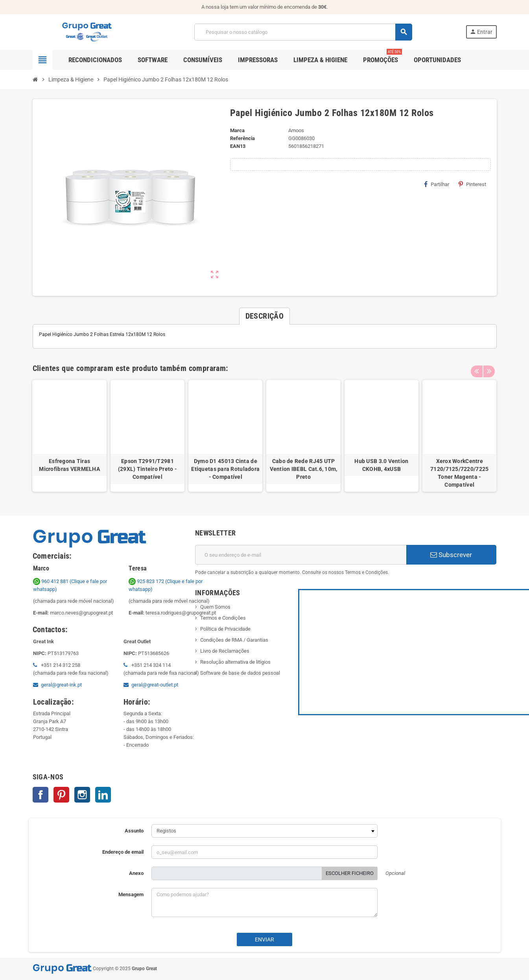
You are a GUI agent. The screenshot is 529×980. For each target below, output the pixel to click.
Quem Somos (215, 607)
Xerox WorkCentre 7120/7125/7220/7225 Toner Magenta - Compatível (459, 473)
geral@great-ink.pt (61, 685)
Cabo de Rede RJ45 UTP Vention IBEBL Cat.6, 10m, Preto (304, 469)
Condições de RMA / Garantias (234, 640)
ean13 (238, 146)
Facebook (41, 795)
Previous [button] (477, 366)
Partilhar (437, 184)
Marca (237, 130)
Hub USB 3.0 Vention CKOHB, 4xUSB (381, 465)
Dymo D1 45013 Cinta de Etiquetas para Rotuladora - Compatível (225, 469)
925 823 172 (147, 581)
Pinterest (472, 184)
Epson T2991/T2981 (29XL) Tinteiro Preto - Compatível (147, 469)
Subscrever (451, 555)
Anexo (136, 873)
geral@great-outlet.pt (155, 685)
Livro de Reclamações (225, 651)
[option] (69, 436)
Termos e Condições (223, 618)
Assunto (134, 831)
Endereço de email (123, 852)
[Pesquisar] (303, 32)
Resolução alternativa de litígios (235, 662)
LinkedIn (103, 795)
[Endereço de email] (301, 555)
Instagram (82, 795)
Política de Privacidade (225, 629)
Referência (242, 138)
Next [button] (489, 366)
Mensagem (131, 894)
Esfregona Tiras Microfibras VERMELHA (69, 465)
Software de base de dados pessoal (240, 673)
